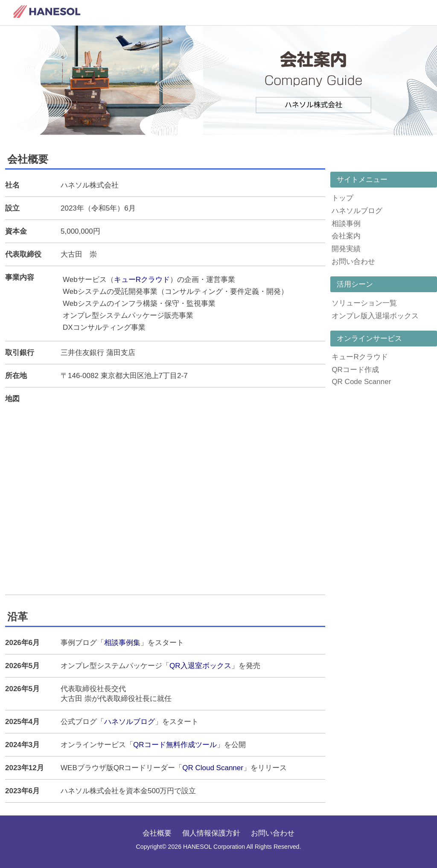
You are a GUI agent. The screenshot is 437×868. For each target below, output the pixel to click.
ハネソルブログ (130, 722)
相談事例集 (122, 643)
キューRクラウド (142, 280)
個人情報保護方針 (211, 833)
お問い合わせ (273, 833)
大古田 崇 (79, 254)
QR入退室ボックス (200, 666)
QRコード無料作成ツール (175, 745)
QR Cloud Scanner (213, 768)
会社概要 (157, 833)
